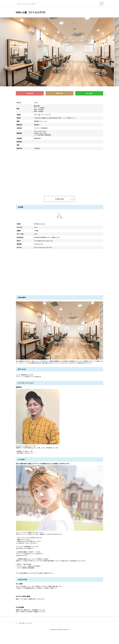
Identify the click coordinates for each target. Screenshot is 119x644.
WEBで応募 (30, 94)
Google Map (65, 200)
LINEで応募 (89, 94)
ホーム (17, 625)
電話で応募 (59, 94)
